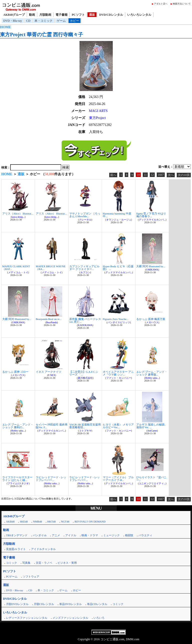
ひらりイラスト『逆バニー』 (151, 479)
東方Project (97, 118)
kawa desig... (18, 217)
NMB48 (37, 521)
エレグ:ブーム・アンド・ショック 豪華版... (152, 373)
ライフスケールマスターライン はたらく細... (17, 479)
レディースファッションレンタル (27, 618)
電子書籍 (61, 15)
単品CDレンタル (97, 604)
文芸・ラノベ (44, 563)
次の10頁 (184, 175)
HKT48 (51, 521)
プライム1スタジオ (18, 483)
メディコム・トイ (18, 272)
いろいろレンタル (139, 15)
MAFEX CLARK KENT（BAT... (16, 268)
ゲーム (61, 21)
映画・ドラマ (90, 535)
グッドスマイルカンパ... (152, 220)
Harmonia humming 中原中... (117, 215)
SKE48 (24, 521)
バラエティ (145, 535)
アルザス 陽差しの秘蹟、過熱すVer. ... (152, 426)
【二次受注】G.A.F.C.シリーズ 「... (84, 373)
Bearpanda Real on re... (49, 319)
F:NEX (52, 375)
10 (138, 175)
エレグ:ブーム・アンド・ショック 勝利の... (18, 426)
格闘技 (129, 535)
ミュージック (111, 535)
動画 (32, 15)
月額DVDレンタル (17, 604)
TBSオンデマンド (17, 535)
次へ (171, 175)
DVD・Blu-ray (13, 21)
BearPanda (52, 322)
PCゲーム (12, 576)
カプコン (85, 272)
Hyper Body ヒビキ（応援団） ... (118, 268)
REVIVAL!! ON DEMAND (90, 521)
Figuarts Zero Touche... (116, 319)
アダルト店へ (161, 4)
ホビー (74, 21)
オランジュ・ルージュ (119, 220)
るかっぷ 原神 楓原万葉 (151, 319)
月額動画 (45, 15)
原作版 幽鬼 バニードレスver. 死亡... (85, 320)
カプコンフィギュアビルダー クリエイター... (84, 268)
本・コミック (43, 21)
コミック (11, 563)
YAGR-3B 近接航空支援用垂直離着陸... (85, 426)
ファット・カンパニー (119, 378)
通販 (92, 15)
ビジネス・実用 (67, 563)
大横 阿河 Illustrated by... (151, 266)
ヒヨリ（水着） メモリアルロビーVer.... (118, 426)
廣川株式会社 (85, 378)
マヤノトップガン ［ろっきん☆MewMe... (85, 215)
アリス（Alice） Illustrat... (18, 213)
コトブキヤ (85, 431)
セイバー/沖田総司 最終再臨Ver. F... (52, 426)
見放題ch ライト (16, 549)
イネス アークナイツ (48, 372)
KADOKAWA (85, 325)
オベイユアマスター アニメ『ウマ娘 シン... (118, 373)
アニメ (56, 535)
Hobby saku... (152, 378)
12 (152, 175)
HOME (5, 27)
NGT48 (65, 521)
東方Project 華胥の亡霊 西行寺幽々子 (41, 34)
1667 (161, 175)
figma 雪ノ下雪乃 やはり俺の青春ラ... (151, 215)
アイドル (71, 535)
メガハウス (152, 322)
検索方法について (182, 4)
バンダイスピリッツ (119, 322)
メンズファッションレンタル (70, 618)
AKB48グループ (14, 15)
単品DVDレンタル (70, 604)
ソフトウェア (31, 576)
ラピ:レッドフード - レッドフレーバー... (51, 479)
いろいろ (99, 618)
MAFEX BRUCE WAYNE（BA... (51, 268)
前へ (113, 175)
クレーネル (85, 220)
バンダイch (39, 535)
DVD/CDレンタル (111, 15)
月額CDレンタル (44, 604)
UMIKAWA (152, 270)
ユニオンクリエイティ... (152, 483)
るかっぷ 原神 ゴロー (15, 372)
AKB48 (10, 521)
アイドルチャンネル (43, 549)
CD (28, 21)
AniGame (152, 431)
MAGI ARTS (98, 111)
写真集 (26, 563)
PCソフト (78, 15)
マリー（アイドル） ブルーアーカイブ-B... (118, 479)
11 (145, 175)
